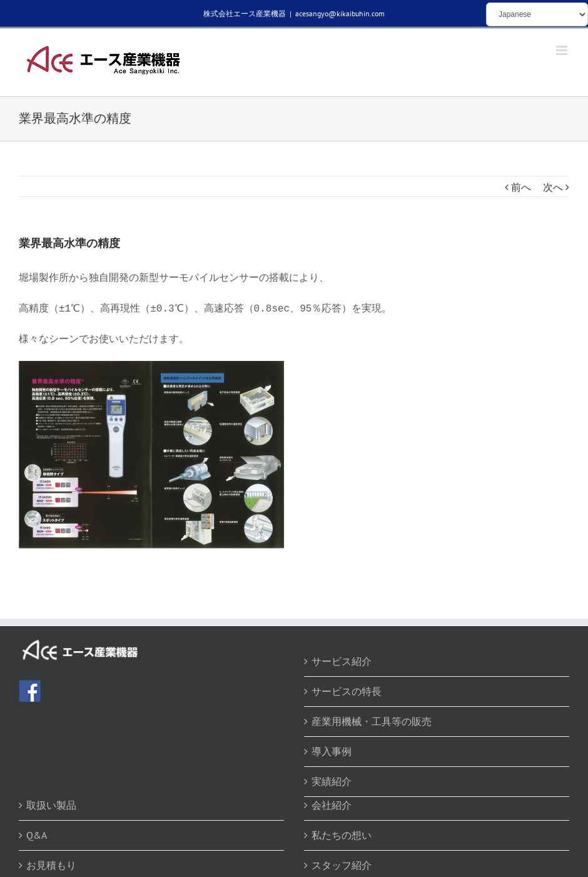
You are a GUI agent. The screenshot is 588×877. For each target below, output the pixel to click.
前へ (521, 187)
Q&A (37, 831)
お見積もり (51, 861)
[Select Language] (537, 14)
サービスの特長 (347, 687)
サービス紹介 (342, 657)
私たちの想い (342, 831)
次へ (553, 187)
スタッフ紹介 (342, 861)
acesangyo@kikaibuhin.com (340, 13)
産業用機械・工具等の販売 (372, 717)
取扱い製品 (51, 801)
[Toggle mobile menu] (563, 50)
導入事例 (332, 748)
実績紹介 (332, 778)
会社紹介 (332, 801)
